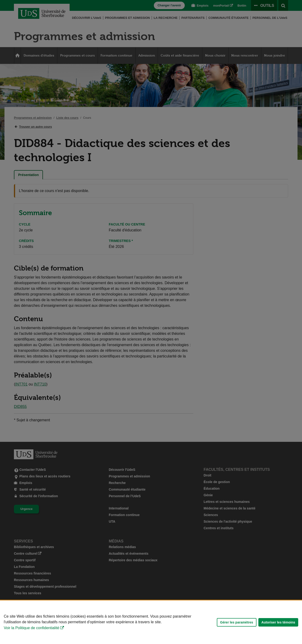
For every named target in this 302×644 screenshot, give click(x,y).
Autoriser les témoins (278, 622)
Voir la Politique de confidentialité (31, 628)
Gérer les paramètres (237, 622)
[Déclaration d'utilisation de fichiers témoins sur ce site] (151, 622)
